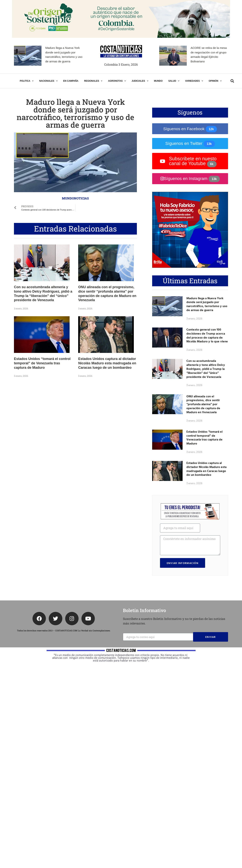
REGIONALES (93, 81)
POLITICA (27, 81)
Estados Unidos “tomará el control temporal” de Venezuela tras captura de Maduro (42, 363)
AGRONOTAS (117, 81)
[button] (232, 81)
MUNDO (158, 81)
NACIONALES (48, 81)
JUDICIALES (140, 81)
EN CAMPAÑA (71, 81)
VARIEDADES (194, 81)
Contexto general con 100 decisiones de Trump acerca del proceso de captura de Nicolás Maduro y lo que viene (207, 335)
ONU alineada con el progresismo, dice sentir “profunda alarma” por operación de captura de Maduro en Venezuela (203, 404)
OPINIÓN (215, 81)
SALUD (174, 81)
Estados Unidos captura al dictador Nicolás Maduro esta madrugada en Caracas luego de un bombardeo (107, 363)
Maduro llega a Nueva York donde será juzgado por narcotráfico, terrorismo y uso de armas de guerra (207, 304)
